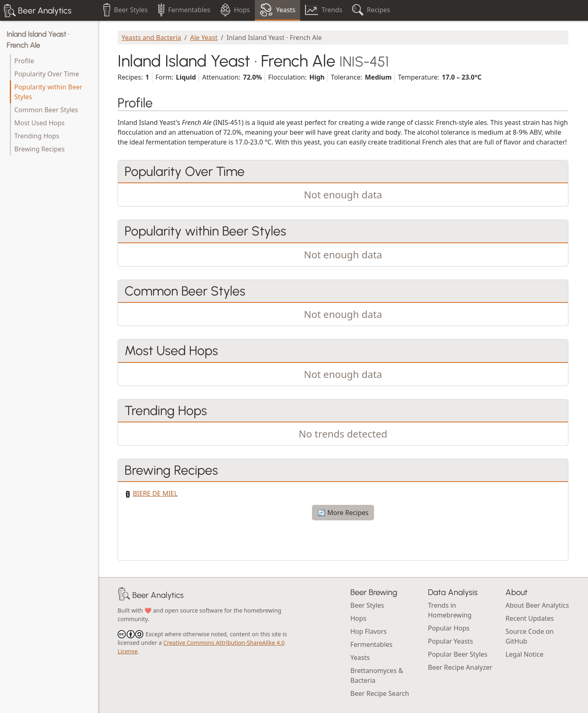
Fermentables (371, 644)
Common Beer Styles (46, 110)
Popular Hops (449, 628)
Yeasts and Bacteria (151, 38)
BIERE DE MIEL (155, 493)
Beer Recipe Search (380, 693)
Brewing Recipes (39, 149)
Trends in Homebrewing (450, 610)
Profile (24, 61)
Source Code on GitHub (530, 636)
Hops (358, 618)
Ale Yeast (204, 38)
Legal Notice (525, 654)
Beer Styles (367, 605)
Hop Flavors (369, 631)
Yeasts (360, 657)
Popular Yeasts (450, 641)
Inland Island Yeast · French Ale (38, 40)
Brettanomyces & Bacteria (377, 675)
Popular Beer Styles (458, 654)
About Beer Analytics (537, 605)
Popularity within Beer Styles (48, 92)
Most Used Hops (39, 123)
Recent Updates (530, 618)
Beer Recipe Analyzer (460, 667)
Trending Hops (37, 136)
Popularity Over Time (47, 74)
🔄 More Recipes (343, 513)
